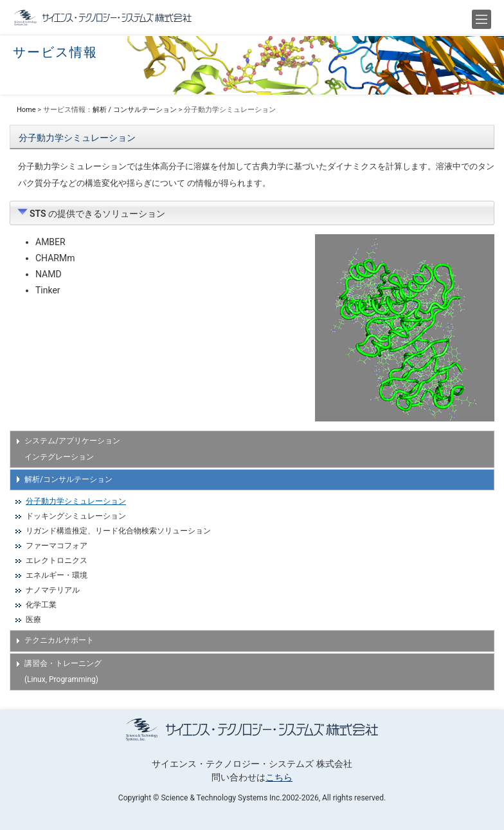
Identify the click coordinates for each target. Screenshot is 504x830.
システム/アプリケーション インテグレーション (72, 449)
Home (26, 110)
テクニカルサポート (59, 640)
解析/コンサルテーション (68, 479)
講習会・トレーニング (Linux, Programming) (63, 671)
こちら (279, 777)
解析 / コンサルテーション (135, 110)
